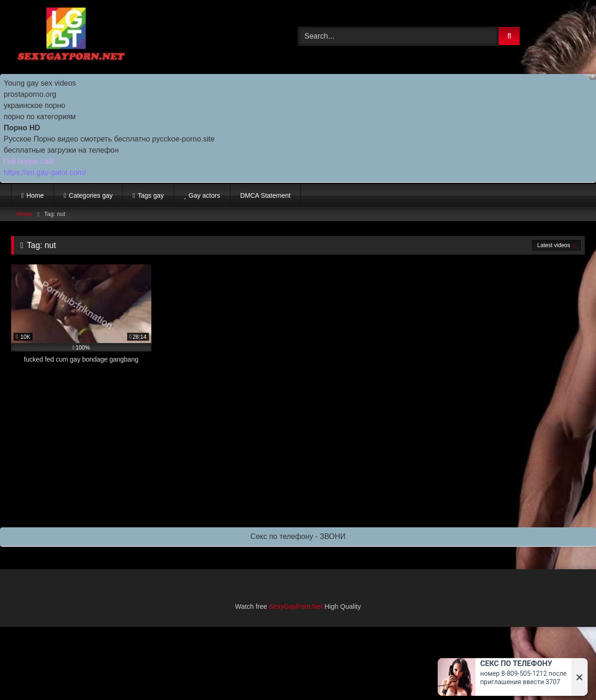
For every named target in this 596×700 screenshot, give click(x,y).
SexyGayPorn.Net (296, 606)
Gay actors (204, 195)
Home (35, 195)
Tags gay (151, 195)
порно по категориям (40, 117)
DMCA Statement (265, 195)
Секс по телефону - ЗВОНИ (298, 536)
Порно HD (22, 128)
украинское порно (34, 105)
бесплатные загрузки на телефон (61, 150)
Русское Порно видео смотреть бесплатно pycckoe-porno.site (109, 139)
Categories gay (91, 195)
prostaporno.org (30, 94)
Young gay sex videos (40, 83)
